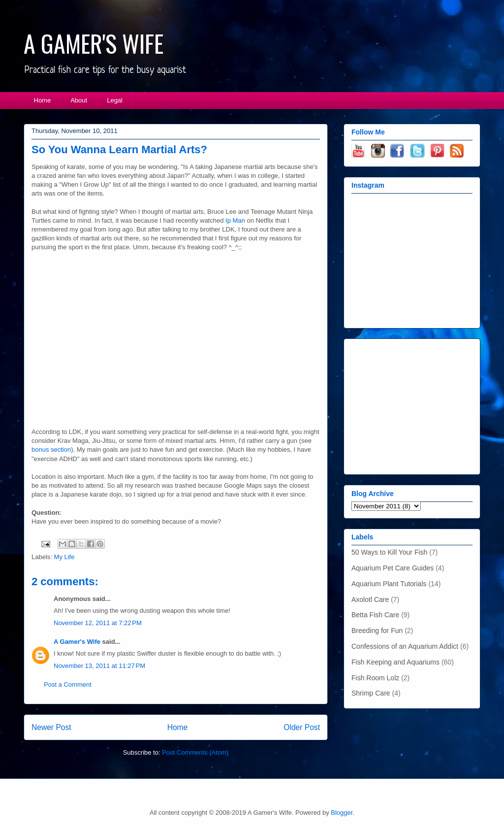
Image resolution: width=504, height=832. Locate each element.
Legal (115, 100)
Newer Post (51, 727)
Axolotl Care (370, 599)
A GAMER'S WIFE (94, 43)
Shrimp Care (371, 693)
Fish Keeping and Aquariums (395, 662)
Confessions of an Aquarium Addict (405, 646)
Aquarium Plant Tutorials (389, 584)
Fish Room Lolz (375, 678)
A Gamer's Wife (77, 642)
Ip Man (235, 220)
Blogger (342, 813)
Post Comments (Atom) (195, 752)
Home (43, 100)
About (79, 100)
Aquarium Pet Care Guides (393, 568)
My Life (64, 557)
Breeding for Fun (377, 631)
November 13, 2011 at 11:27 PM (99, 666)
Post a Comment (68, 684)
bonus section (51, 449)
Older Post (302, 727)
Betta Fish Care (375, 615)
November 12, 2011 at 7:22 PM (98, 623)
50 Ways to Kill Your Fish (389, 552)
